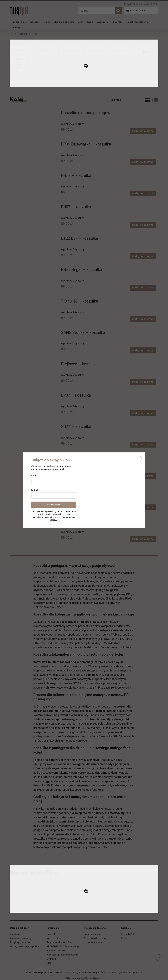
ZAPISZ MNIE (53, 505)
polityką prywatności (66, 517)
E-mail (35, 490)
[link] (21, 50)
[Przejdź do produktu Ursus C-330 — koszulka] (84, 909)
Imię (34, 476)
